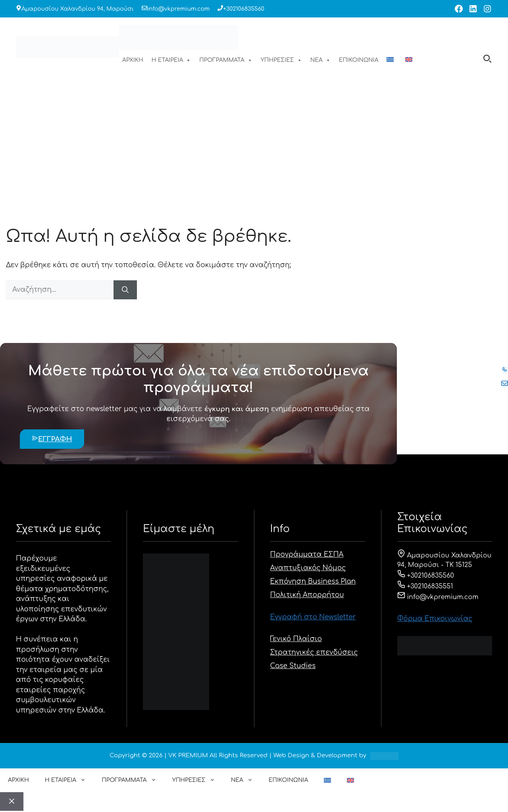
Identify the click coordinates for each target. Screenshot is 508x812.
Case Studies (293, 666)
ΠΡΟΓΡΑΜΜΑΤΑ (226, 60)
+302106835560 (244, 9)
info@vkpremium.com (178, 9)
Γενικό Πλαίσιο (296, 639)
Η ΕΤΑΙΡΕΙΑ (171, 60)
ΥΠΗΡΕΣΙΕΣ (281, 60)
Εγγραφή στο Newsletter (313, 617)
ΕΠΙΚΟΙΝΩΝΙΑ (359, 60)
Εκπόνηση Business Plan (313, 581)
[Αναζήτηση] (125, 290)
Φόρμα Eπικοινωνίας (435, 619)
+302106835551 (425, 586)
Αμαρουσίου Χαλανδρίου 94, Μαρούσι (78, 9)
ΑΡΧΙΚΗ (133, 60)
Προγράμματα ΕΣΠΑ (307, 554)
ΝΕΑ (320, 60)
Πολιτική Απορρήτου (307, 595)
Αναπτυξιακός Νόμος (308, 568)
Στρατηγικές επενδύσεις (314, 652)
